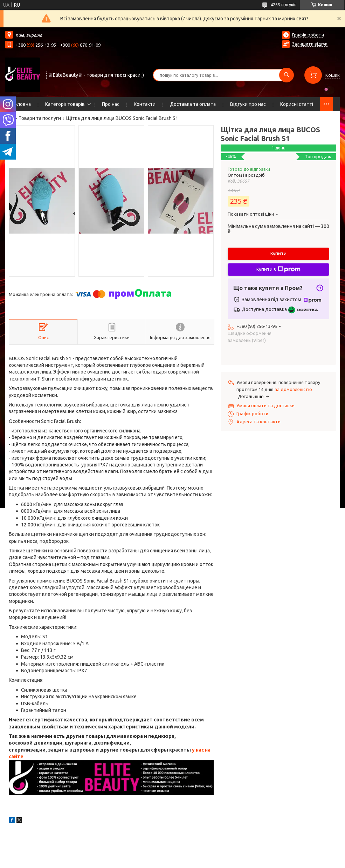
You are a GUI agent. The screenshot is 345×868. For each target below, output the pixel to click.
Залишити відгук (310, 44)
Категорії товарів (65, 104)
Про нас (111, 104)
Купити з (278, 269)
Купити (278, 254)
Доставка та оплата (193, 104)
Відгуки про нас (248, 104)
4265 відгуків (283, 5)
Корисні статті (297, 104)
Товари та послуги (40, 118)
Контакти (145, 104)
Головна (22, 104)
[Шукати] (287, 75)
